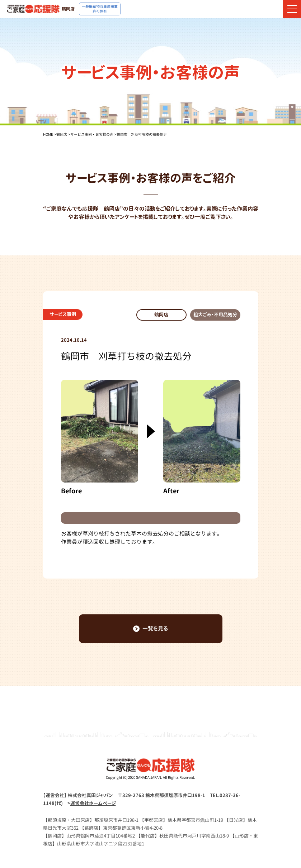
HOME (48, 134)
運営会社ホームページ (93, 803)
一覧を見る (150, 629)
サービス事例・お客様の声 (92, 134)
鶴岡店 (62, 134)
